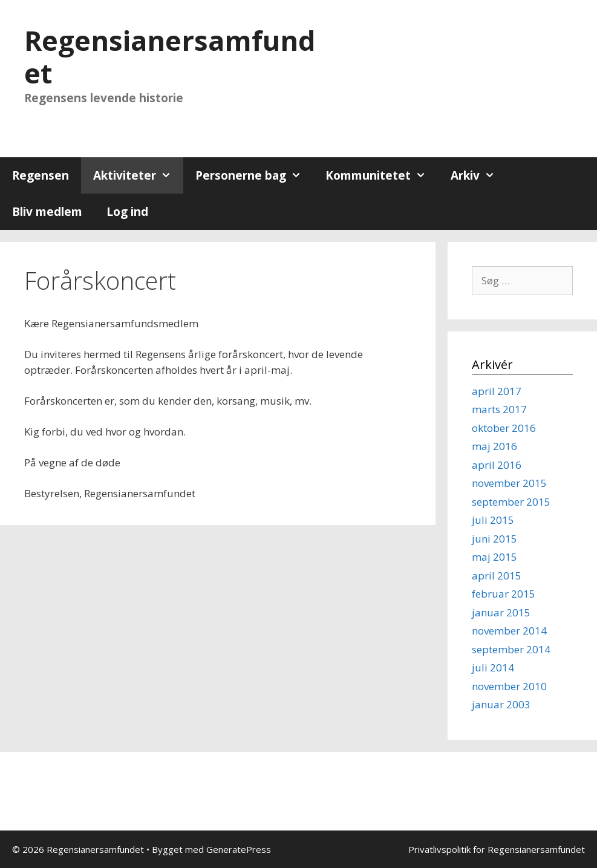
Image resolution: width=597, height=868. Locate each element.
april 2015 (497, 576)
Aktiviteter (138, 175)
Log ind (127, 212)
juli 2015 (493, 520)
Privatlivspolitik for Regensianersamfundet (497, 849)
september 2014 (511, 649)
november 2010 (509, 686)
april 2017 (497, 391)
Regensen (41, 175)
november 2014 (509, 631)
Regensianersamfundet (170, 57)
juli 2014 (493, 667)
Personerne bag (254, 175)
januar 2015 (501, 612)
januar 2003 (501, 704)
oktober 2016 (504, 428)
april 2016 (497, 465)
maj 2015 (494, 557)
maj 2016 (494, 446)
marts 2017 (499, 409)
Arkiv (479, 175)
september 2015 (511, 502)
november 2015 (509, 483)
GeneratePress (239, 849)
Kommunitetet (382, 175)
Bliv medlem (47, 212)
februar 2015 (504, 594)
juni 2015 (494, 539)
